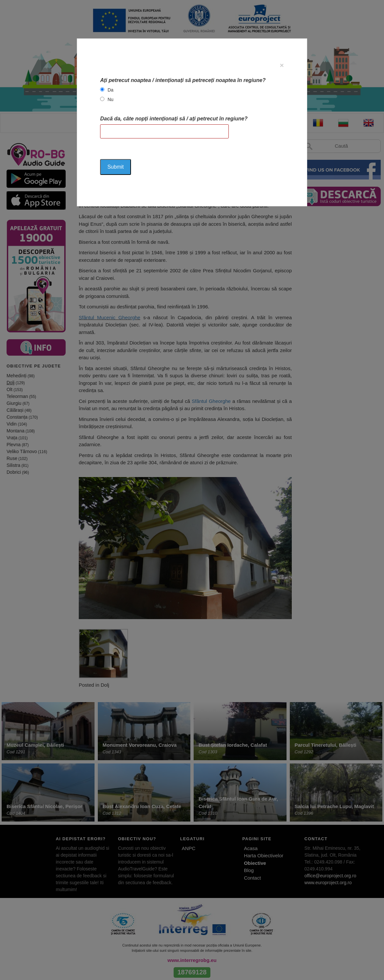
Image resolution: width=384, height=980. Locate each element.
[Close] (282, 65)
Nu (111, 99)
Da (111, 90)
